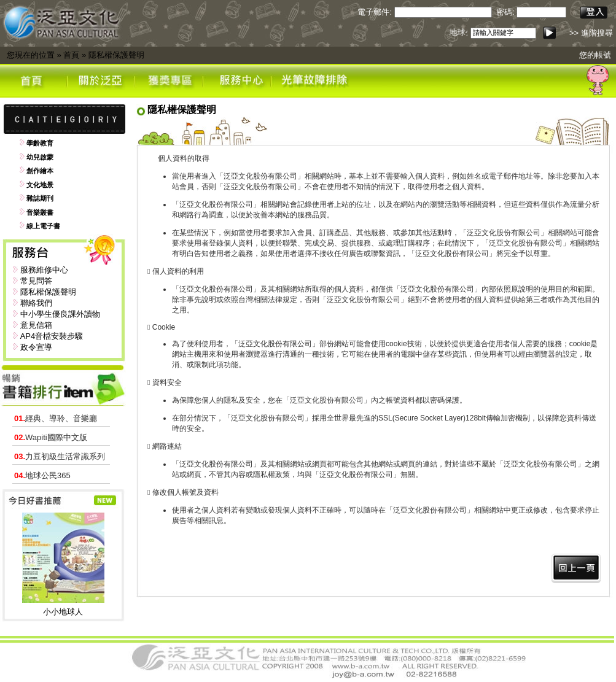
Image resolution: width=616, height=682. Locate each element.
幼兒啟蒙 (40, 157)
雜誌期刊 (40, 198)
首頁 (71, 55)
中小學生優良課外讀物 (60, 314)
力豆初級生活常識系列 (60, 456)
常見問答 (36, 281)
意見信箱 (36, 325)
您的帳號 (595, 55)
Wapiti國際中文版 (51, 437)
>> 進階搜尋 (591, 33)
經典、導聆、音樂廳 (56, 418)
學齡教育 (40, 143)
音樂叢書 (40, 212)
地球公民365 (42, 475)
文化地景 (40, 185)
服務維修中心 (44, 270)
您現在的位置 (31, 55)
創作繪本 (40, 171)
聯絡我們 (36, 303)
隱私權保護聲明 (116, 55)
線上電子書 (43, 226)
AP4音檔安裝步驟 (52, 336)
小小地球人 (63, 612)
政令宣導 (36, 347)
